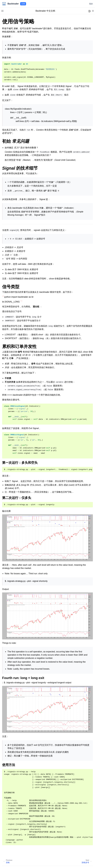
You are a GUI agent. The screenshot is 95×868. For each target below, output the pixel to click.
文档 (23, 4)
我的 (91, 4)
